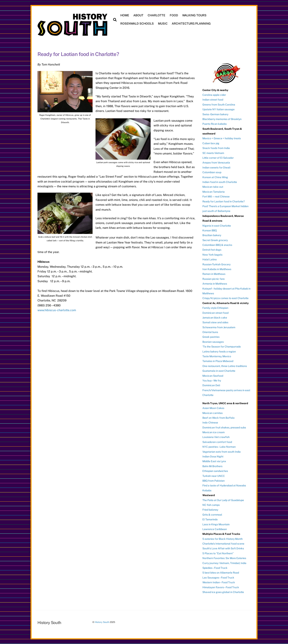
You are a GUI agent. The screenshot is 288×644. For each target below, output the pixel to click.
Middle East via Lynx (214, 461)
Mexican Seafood (213, 375)
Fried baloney (210, 510)
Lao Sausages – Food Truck (218, 577)
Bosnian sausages (213, 341)
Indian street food (213, 99)
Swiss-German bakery (215, 114)
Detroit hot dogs (212, 250)
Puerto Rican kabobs (215, 124)
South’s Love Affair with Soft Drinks (223, 548)
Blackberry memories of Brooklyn (222, 119)
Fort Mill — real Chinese (216, 196)
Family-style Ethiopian (215, 308)
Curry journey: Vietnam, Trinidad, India (224, 563)
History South (102, 622)
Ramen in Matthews (214, 274)
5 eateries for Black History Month (223, 539)
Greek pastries (211, 337)
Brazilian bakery (212, 235)
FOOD (174, 15)
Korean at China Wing (215, 177)
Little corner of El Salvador (218, 158)
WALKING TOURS (194, 15)
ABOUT (139, 15)
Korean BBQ (210, 230)
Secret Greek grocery (215, 240)
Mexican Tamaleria (214, 191)
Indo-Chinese (210, 422)
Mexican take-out (213, 187)
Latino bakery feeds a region (219, 351)
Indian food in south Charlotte (220, 182)
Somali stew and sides (215, 322)
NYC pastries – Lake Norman (219, 447)
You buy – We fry (212, 380)
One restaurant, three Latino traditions (225, 366)
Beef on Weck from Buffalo (218, 417)
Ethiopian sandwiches (215, 471)
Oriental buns (210, 332)
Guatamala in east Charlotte (219, 371)
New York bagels (212, 254)
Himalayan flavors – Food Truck (221, 587)
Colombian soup (212, 172)
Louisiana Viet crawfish (216, 437)
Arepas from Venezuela (216, 162)
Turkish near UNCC (214, 476)
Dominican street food (215, 312)
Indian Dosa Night (213, 456)
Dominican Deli (211, 385)
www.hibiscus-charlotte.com (57, 310)
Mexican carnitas (213, 413)
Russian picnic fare (214, 279)
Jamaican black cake (215, 317)
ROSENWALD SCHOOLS (137, 24)
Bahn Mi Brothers (212, 466)
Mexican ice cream (214, 432)
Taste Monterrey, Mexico (217, 356)
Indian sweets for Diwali (216, 167)
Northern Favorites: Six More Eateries (224, 558)
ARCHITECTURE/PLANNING (191, 24)
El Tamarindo (210, 519)
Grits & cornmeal (212, 514)
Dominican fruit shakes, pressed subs (224, 427)
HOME (125, 15)
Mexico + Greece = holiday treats (222, 138)
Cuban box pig (211, 143)
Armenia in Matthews (215, 283)
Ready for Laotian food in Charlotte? (224, 201)
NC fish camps (211, 505)
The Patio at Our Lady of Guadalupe (223, 500)
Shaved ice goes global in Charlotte (223, 592)
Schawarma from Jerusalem (219, 327)
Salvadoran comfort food (217, 442)
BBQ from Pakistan (214, 481)
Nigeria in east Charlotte (217, 225)
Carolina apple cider (214, 94)
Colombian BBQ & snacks (217, 245)
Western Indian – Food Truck (219, 582)
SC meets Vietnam (213, 153)
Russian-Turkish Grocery (216, 264)
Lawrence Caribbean (215, 529)
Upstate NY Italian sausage (218, 109)
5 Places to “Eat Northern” (218, 553)
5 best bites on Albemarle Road (221, 572)
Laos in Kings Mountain (216, 524)
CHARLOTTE (157, 15)
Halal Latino (210, 259)
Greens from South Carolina (219, 104)
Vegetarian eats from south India (222, 451)
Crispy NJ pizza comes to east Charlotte (225, 298)
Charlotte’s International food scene (223, 543)
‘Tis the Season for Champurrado (222, 346)
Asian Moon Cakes (213, 408)
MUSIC (163, 24)
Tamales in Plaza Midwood (218, 361)
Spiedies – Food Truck (215, 568)
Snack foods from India (216, 148)
